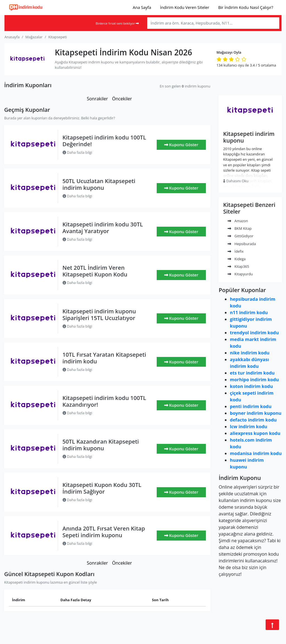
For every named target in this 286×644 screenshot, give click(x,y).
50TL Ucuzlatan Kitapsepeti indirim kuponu (99, 184)
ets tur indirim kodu (252, 373)
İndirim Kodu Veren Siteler (185, 7)
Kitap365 (238, 266)
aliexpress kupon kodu (255, 433)
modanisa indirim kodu (256, 453)
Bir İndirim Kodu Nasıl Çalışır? (246, 7)
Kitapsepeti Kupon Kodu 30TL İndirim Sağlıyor (102, 488)
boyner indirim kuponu (256, 413)
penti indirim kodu (251, 406)
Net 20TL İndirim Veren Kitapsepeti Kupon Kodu (95, 271)
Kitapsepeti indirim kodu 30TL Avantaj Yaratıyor (103, 228)
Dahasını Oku (236, 181)
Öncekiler (122, 99)
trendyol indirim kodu (254, 333)
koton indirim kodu (251, 386)
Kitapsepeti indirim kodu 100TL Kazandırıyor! (104, 401)
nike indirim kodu (250, 353)
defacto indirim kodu (253, 420)
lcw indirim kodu (249, 427)
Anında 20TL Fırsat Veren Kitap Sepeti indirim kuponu (104, 532)
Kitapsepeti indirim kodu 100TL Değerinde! (104, 141)
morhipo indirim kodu (254, 380)
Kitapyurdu (240, 274)
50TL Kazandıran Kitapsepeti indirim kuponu (101, 445)
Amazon (238, 221)
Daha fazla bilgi (78, 152)
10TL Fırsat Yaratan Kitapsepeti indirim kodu (104, 358)
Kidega (237, 259)
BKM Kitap (240, 228)
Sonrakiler (97, 99)
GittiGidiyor (240, 236)
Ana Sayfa (142, 7)
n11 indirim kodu (249, 312)
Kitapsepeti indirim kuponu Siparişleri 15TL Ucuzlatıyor (99, 315)
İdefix (236, 251)
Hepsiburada (242, 244)
